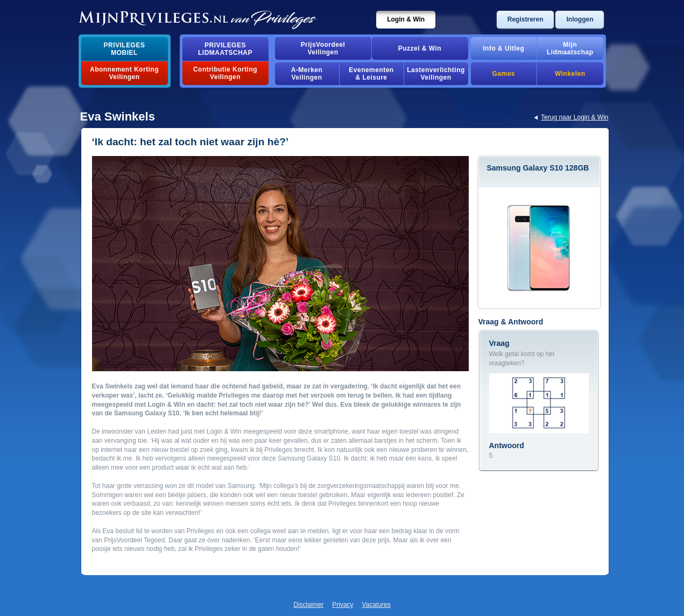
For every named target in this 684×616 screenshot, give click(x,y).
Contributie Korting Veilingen (225, 73)
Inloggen (580, 19)
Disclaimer (308, 605)
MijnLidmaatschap (570, 48)
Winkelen (570, 74)
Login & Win (406, 19)
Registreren (526, 19)
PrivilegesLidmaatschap (225, 49)
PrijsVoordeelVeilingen (323, 48)
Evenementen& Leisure (371, 74)
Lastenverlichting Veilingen (436, 74)
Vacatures (376, 605)
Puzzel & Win (420, 48)
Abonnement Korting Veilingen (124, 73)
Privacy (343, 605)
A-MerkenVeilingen (307, 74)
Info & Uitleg (503, 48)
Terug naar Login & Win (574, 117)
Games (504, 74)
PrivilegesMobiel (125, 49)
